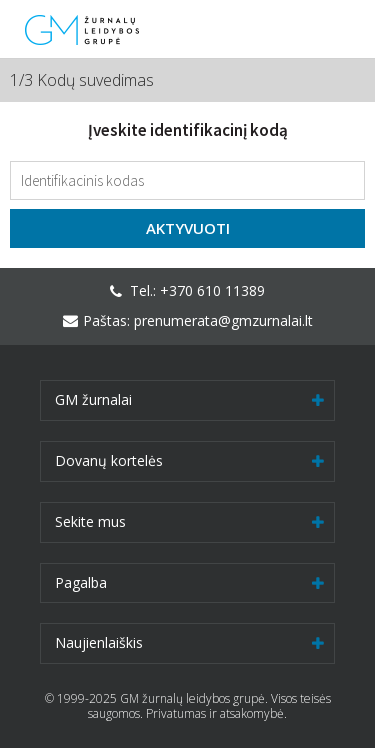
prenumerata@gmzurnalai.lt (223, 320)
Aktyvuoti (188, 228)
